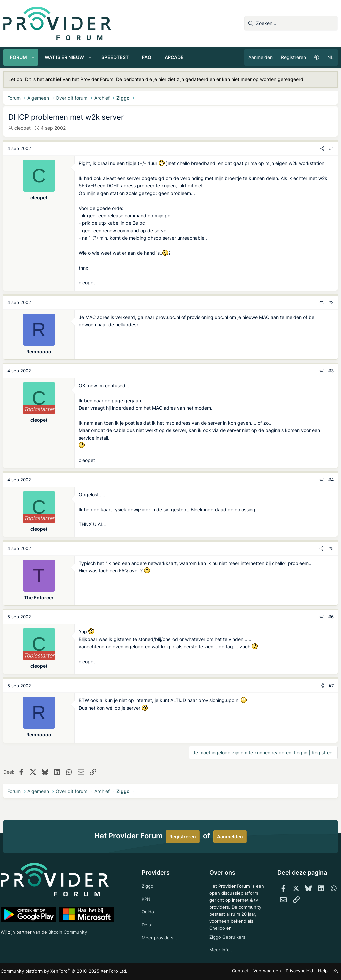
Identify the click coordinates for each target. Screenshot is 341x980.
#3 (331, 371)
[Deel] (322, 149)
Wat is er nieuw (64, 57)
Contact (243, 972)
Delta (148, 915)
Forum (18, 57)
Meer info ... (221, 950)
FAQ (147, 57)
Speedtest (115, 57)
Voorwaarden (267, 972)
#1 (331, 148)
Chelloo (216, 927)
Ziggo (149, 875)
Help (319, 972)
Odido (149, 902)
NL (331, 57)
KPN (147, 888)
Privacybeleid (297, 972)
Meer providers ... (162, 928)
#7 (331, 686)
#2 (331, 302)
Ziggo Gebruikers (227, 936)
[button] (33, 57)
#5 (331, 548)
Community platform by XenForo (62, 972)
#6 (331, 617)
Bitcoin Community (75, 922)
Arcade (174, 57)
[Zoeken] (291, 23)
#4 (331, 480)
